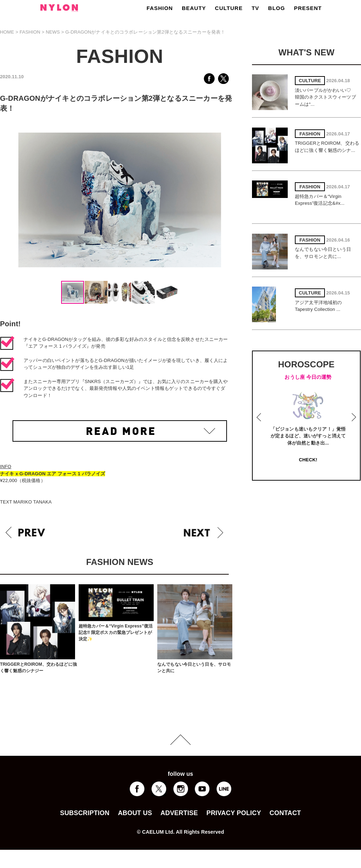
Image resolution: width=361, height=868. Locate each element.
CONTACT (285, 813)
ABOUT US (135, 813)
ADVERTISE (179, 813)
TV (255, 8)
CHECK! (308, 460)
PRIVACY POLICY (234, 813)
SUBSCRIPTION (85, 813)
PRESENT (308, 8)
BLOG (276, 8)
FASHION (160, 8)
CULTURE (229, 8)
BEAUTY (194, 8)
